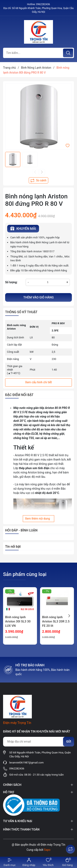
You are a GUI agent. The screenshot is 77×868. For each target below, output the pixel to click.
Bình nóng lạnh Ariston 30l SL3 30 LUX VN (18, 621)
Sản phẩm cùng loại (25, 574)
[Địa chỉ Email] (38, 742)
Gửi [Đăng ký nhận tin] (69, 742)
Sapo (47, 850)
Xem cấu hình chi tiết (39, 382)
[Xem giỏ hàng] (67, 862)
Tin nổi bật (13, 547)
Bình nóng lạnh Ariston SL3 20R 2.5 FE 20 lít (56, 621)
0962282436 (43, 4)
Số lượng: (11, 282)
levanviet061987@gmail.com (26, 763)
